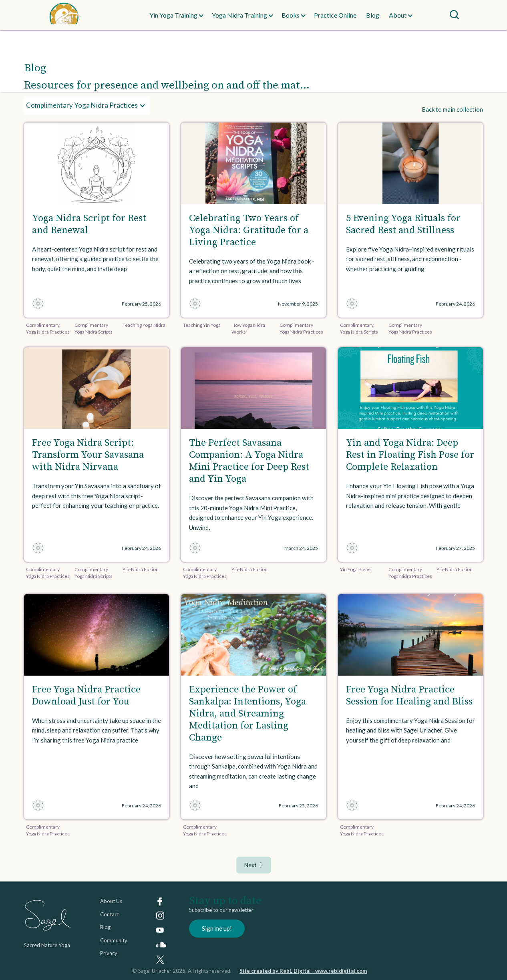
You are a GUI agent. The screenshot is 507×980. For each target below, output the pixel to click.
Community (114, 940)
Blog (373, 15)
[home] (78, 15)
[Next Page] (254, 865)
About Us (111, 901)
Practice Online (335, 15)
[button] (173, 15)
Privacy (109, 953)
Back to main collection (452, 109)
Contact (110, 914)
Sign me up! (217, 928)
